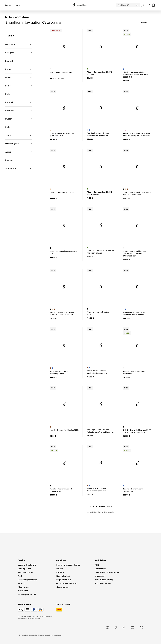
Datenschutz (100, 569)
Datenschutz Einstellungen (107, 572)
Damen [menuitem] (9, 5)
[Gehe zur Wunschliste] (148, 5)
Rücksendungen (25, 572)
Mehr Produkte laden (101, 507)
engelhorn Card (63, 580)
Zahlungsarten (25, 569)
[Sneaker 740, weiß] (51, 69)
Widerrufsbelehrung (104, 580)
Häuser (60, 569)
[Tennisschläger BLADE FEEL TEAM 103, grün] (88, 189)
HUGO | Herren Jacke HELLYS (62, 192)
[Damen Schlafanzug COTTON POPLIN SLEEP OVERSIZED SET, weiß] (124, 248)
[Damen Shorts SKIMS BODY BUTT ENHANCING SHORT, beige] (53, 309)
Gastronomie (62, 587)
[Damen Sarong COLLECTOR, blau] (124, 486)
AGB (97, 565)
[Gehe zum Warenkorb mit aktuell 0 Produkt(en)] (153, 5)
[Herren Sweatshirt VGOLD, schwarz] (88, 309)
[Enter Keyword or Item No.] (126, 5)
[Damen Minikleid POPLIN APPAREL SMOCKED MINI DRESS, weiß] (124, 130)
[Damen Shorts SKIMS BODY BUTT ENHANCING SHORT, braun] (55, 309)
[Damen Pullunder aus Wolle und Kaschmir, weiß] (88, 427)
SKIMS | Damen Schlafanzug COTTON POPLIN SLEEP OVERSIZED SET (134, 254)
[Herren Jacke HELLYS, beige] (51, 189)
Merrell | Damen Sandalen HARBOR (64, 430)
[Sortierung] (147, 23)
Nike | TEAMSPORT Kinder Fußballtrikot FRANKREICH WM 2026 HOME (136, 75)
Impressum (100, 576)
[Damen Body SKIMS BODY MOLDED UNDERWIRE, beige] (126, 189)
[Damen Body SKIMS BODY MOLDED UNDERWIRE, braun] (128, 189)
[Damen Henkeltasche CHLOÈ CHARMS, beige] (51, 130)
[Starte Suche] (137, 5)
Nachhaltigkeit (63, 576)
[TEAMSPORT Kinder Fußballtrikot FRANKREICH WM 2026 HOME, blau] (124, 69)
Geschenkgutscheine (28, 580)
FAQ (20, 576)
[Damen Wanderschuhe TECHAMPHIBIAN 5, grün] (88, 248)
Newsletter (23, 591)
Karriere (60, 572)
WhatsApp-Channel (27, 594)
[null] (64, 47)
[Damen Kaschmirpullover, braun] (51, 368)
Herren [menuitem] (18, 5)
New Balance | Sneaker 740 (61, 72)
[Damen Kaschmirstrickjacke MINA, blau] (90, 368)
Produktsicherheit (103, 583)
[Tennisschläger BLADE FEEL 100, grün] (88, 69)
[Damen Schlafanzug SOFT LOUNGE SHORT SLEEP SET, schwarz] (124, 427)
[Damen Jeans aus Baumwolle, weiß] (124, 368)
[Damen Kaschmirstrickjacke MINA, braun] (88, 368)
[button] (143, 5)
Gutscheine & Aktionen (67, 583)
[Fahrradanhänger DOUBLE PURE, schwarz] (51, 248)
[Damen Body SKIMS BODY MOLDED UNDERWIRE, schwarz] (124, 189)
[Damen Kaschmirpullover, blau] (53, 368)
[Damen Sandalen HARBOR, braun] (51, 427)
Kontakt (22, 583)
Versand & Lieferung (27, 565)
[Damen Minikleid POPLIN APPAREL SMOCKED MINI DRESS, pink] (126, 130)
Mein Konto (23, 587)
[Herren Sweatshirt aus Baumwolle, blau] (90, 130)
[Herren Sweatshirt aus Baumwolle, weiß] (88, 130)
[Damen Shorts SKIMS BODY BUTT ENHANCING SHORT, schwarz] (51, 309)
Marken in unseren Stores (68, 565)
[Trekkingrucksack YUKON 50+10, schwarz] (51, 486)
